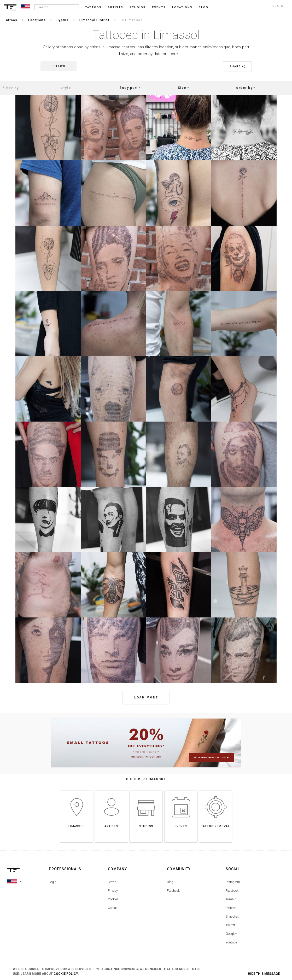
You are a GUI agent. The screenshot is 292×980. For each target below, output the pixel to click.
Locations (182, 7)
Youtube (231, 942)
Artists (116, 7)
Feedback (173, 891)
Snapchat (232, 917)
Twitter (230, 925)
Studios (138, 7)
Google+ (231, 934)
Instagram (233, 882)
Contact (113, 908)
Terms (112, 882)
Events (159, 7)
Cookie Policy (66, 974)
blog (204, 7)
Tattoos (93, 7)
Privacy (113, 891)
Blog (170, 882)
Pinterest (232, 908)
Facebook (232, 891)
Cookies (113, 899)
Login (53, 882)
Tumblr (231, 899)
